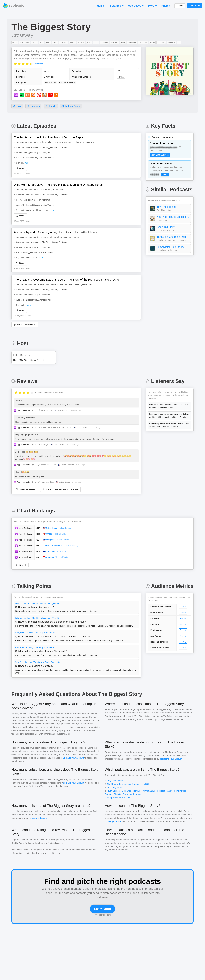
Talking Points (71, 106)
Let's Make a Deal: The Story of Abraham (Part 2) (37, 603)
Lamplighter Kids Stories (171, 247)
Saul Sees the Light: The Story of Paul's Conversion (38, 662)
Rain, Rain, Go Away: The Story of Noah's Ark (35, 633)
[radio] (15, 64)
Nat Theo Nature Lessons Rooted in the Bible (173, 217)
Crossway (22, 35)
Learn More (103, 909)
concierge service (113, 821)
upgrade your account (74, 758)
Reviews (33, 106)
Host (17, 106)
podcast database (38, 818)
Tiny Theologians (166, 207)
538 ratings (38, 64)
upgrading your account (171, 759)
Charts (51, 106)
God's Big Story (166, 227)
